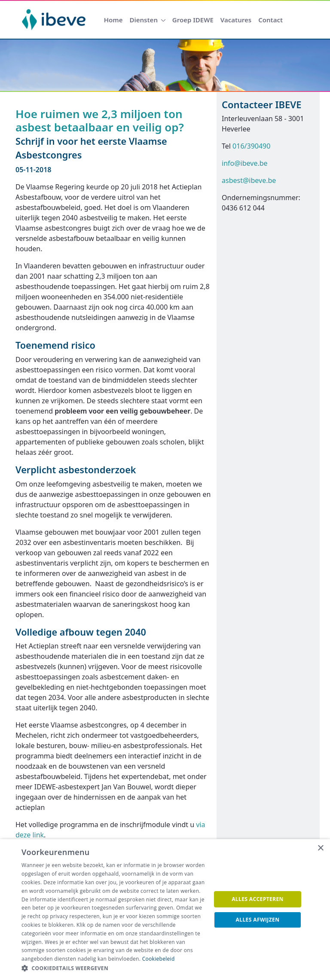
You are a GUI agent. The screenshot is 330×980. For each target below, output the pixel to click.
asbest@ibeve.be (249, 180)
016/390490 (251, 146)
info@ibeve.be (245, 163)
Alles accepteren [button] (258, 899)
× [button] (320, 848)
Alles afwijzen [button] (258, 920)
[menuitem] (113, 20)
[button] (113, 968)
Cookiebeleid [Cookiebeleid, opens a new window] (159, 959)
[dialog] (165, 910)
